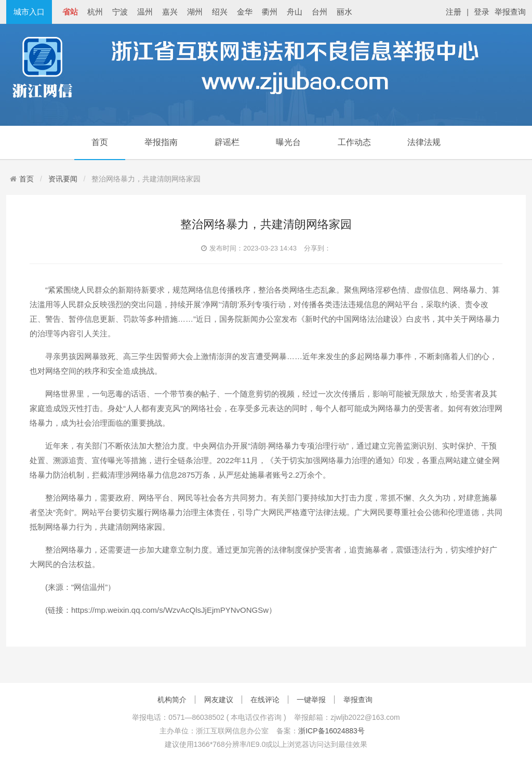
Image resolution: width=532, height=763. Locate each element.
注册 (454, 12)
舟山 (295, 12)
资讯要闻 (63, 179)
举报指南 (161, 142)
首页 (100, 142)
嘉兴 (170, 12)
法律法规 (424, 142)
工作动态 (354, 142)
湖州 (195, 12)
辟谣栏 (227, 142)
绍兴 (220, 12)
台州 (320, 12)
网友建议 (219, 700)
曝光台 (288, 142)
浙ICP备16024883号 (331, 731)
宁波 (120, 12)
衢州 (270, 12)
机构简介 (172, 700)
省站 (70, 12)
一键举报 (311, 700)
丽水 (344, 12)
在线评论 (265, 700)
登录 (482, 12)
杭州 (95, 12)
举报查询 (510, 12)
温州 (145, 12)
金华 (245, 12)
